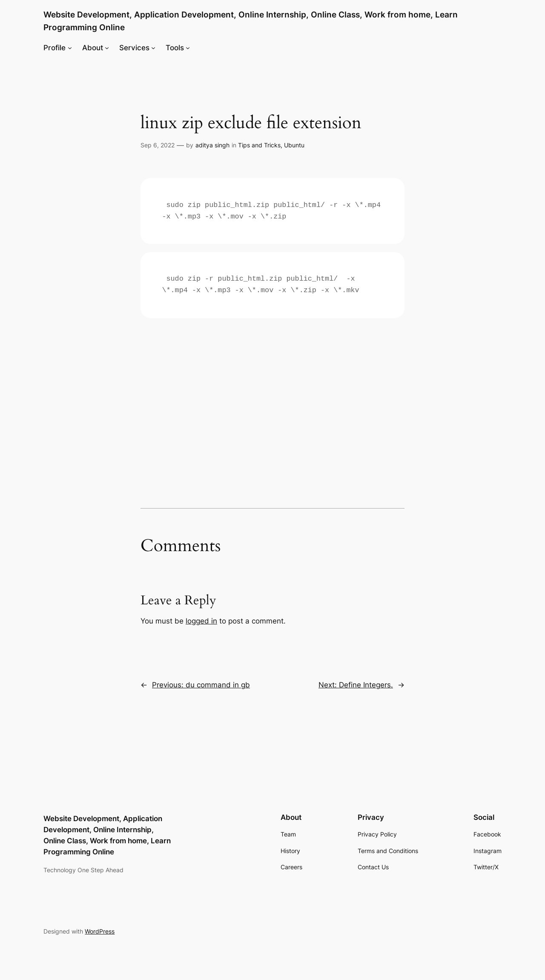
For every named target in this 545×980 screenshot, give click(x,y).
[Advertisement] (272, 386)
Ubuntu (294, 145)
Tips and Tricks (259, 145)
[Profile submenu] (70, 48)
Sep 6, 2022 (158, 145)
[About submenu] (107, 48)
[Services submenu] (153, 48)
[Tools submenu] (188, 48)
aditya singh (212, 145)
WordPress (100, 931)
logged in (201, 621)
